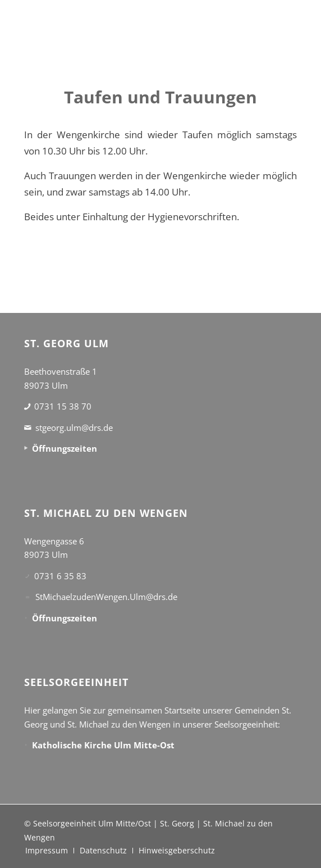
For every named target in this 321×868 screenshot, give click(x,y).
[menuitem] (47, 851)
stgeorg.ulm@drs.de (74, 428)
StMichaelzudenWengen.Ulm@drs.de (106, 597)
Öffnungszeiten (65, 448)
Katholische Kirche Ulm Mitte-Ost (103, 745)
